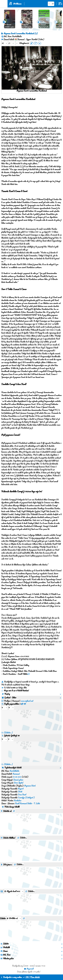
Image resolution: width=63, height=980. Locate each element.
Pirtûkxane (17, 4)
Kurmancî (16, 774)
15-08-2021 (17, 777)
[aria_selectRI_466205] (4, 739)
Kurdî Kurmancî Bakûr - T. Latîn (27, 803)
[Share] (4, 43)
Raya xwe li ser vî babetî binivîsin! (15, 691)
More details (35, 977)
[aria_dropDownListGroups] (14, 891)
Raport (21, 789)
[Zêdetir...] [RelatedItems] (8, 764)
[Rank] (11, 43)
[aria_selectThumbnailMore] (14, 918)
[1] (29, 674)
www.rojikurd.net (27, 701)
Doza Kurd (22, 795)
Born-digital (19, 783)
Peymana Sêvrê (30, 786)
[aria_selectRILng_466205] (11, 739)
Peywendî (29, 969)
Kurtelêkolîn (14, 771)
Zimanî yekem (18, 780)
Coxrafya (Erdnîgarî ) (26, 797)
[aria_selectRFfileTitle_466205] (11, 708)
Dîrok (20, 792)
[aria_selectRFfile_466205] (5, 708)
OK (26, 977)
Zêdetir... (22, 838)
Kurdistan (18, 800)
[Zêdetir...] (8, 733)
